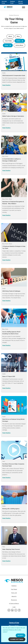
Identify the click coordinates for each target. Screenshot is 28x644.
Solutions (14, 586)
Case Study (8, 41)
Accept (20, 635)
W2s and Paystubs (21, 2)
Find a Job (14, 593)
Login (14, 607)
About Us (14, 596)
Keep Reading (6, 85)
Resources (14, 600)
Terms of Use (14, 623)
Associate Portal (4, 2)
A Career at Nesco (14, 604)
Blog (18, 36)
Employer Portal (13, 2)
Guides (20, 41)
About (10, 36)
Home (8, 45)
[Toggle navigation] (23, 7)
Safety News (19, 45)
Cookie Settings (17, 639)
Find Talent (14, 589)
